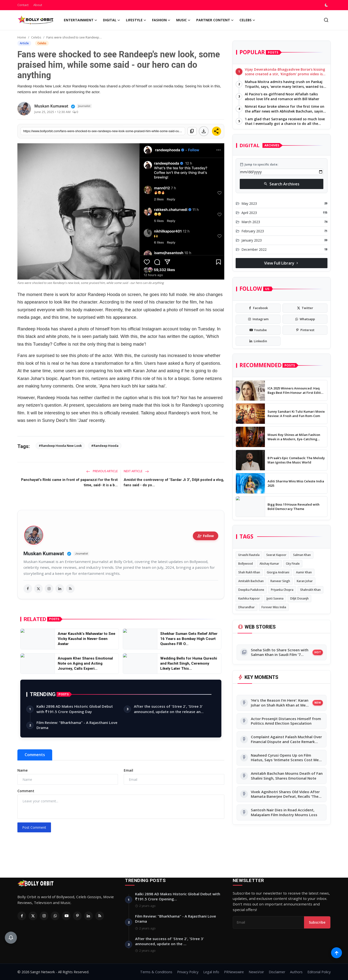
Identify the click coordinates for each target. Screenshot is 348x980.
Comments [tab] (35, 755)
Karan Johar (305, 581)
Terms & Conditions (156, 972)
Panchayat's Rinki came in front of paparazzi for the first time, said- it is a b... (69, 482)
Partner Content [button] (215, 20)
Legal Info (211, 972)
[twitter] (38, 589)
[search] (326, 20)
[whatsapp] (305, 319)
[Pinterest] (77, 916)
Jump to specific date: (259, 165)
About (38, 5)
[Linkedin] (88, 916)
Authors (296, 972)
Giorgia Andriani (278, 572)
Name (22, 770)
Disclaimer (277, 972)
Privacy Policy (188, 972)
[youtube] (258, 330)
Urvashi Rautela (249, 555)
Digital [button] (112, 20)
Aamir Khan (304, 572)
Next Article (136, 471)
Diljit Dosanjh (299, 598)
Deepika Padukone (251, 590)
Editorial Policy (319, 972)
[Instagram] (44, 916)
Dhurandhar (246, 607)
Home (22, 37)
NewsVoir (256, 972)
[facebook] (28, 589)
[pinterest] (305, 330)
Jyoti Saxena (275, 598)
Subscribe (317, 922)
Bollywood (246, 564)
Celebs (36, 37)
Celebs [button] (247, 20)
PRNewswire (234, 972)
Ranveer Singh (280, 581)
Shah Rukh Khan (249, 572)
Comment (26, 791)
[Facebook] (22, 916)
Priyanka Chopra (282, 590)
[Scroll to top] (337, 953)
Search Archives (282, 184)
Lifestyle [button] (136, 20)
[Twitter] (33, 916)
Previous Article (102, 471)
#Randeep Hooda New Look (60, 446)
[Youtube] (66, 916)
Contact (23, 5)
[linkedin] (60, 589)
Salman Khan (302, 555)
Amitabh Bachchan (251, 581)
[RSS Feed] (100, 916)
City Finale (293, 564)
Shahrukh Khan (310, 590)
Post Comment (34, 827)
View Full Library (282, 263)
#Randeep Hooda (105, 446)
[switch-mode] (327, 5)
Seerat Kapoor (276, 555)
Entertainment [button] (80, 20)
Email (128, 770)
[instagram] (49, 589)
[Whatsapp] (55, 916)
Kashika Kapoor (249, 598)
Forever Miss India (274, 607)
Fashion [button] (161, 20)
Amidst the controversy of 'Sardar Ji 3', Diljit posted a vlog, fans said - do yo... (174, 482)
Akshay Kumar (269, 564)
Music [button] (183, 20)
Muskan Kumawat (44, 554)
